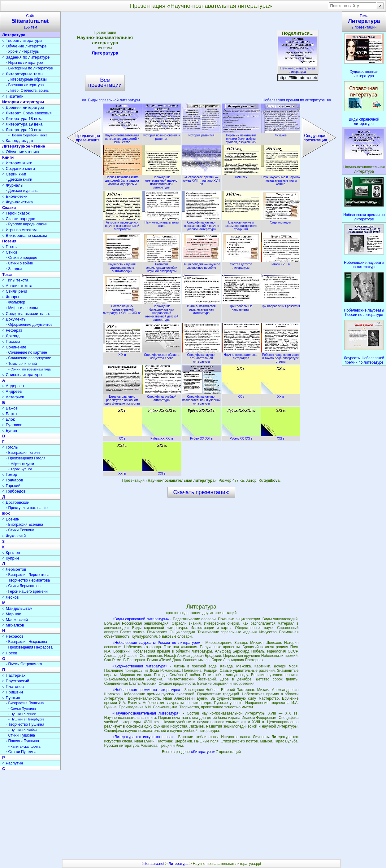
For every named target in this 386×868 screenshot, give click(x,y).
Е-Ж (6, 514)
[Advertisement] (201, 59)
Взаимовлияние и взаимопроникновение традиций (241, 224)
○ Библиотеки (15, 196)
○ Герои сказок (16, 213)
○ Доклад (11, 336)
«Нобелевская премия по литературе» (146, 690)
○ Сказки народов (19, 219)
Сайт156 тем (30, 22)
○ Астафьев (13, 397)
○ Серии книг (14, 174)
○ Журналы (13, 185)
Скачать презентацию (202, 492)
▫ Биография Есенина (24, 525)
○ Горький (11, 486)
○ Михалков (13, 625)
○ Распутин (13, 763)
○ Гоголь (10, 447)
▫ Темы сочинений (21, 364)
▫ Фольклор (15, 302)
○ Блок (9, 419)
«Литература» (203, 752)
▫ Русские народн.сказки (27, 224)
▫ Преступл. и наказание (27, 508)
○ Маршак (11, 614)
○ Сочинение (14, 347)
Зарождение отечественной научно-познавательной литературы (162, 181)
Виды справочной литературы (111, 100)
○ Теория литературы (22, 40)
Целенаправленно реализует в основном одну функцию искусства (122, 398)
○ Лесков (11, 597)
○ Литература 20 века (22, 130)
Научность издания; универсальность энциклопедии (122, 266)
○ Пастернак (14, 675)
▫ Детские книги (19, 179)
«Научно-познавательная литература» (146, 713)
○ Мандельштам (17, 608)
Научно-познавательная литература (298, 68)
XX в (241, 395)
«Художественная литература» (140, 666)
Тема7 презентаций (364, 22)
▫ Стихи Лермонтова (23, 586)
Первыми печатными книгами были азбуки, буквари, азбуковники (241, 137)
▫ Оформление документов (29, 325)
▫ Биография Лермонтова (28, 575)
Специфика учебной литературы (162, 397)
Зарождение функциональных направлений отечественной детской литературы (162, 311)
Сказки (9, 208)
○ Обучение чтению (21, 152)
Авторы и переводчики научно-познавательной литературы (122, 224)
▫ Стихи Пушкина (20, 735)
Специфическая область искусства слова (162, 355)
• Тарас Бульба (20, 469)
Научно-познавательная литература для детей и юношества (122, 137)
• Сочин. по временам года (30, 369)
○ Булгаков (12, 425)
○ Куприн (11, 558)
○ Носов (10, 653)
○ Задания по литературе (26, 57)
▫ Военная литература (25, 85)
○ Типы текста (15, 280)
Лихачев (281, 134)
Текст (7, 275)
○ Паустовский (16, 681)
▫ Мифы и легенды (22, 308)
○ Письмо (11, 341)
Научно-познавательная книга (162, 222)
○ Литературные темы (23, 74)
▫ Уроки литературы (23, 51)
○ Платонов (13, 686)
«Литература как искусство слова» (143, 737)
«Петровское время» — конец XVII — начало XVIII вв (202, 179)
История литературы (23, 102)
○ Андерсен (13, 386)
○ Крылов (11, 553)
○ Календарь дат (18, 141)
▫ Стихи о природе (22, 258)
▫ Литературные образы (26, 79)
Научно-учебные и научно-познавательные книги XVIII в (281, 179)
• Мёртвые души (21, 464)
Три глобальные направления (241, 306)
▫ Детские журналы (22, 191)
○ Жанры (11, 297)
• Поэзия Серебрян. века (28, 135)
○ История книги (17, 163)
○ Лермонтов (14, 569)
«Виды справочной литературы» (141, 619)
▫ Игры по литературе (24, 63)
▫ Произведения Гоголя (26, 458)
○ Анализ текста (17, 286)
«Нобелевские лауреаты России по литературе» (156, 643)
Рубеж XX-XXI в (162, 437)
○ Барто (9, 414)
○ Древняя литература (23, 107)
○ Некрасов (13, 636)
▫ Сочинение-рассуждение (28, 358)
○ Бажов (10, 408)
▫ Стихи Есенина (20, 530)
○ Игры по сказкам (19, 230)
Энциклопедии (281, 221)
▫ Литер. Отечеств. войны (28, 91)
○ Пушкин (11, 698)
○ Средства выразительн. (26, 314)
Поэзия (9, 241)
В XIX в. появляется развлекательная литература (202, 308)
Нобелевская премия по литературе (297, 100)
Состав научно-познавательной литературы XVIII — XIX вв (122, 308)
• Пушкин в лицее (22, 714)
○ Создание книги (19, 168)
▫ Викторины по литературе (29, 68)
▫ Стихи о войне (19, 263)
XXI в (281, 437)
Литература (105, 53)
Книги (8, 157)
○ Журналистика (17, 202)
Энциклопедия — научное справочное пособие (202, 264)
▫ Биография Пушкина (25, 703)
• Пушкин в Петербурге (26, 719)
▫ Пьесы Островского (24, 664)
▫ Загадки (14, 269)
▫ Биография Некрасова (26, 642)
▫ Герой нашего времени (27, 591)
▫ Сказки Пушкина (21, 752)
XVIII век (241, 175)
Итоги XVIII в (281, 263)
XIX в (122, 353)
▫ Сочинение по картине (26, 352)
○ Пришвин (13, 692)
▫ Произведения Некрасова (29, 647)
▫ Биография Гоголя (23, 453)
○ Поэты (10, 247)
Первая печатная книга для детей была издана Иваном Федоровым (122, 179)
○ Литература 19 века (22, 124)
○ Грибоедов (14, 491)
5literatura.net (153, 864)
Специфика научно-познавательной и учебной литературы (202, 398)
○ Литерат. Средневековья (27, 113)
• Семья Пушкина (22, 709)
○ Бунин (10, 430)
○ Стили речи (15, 291)
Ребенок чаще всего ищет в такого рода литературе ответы (281, 356)
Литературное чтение (24, 146)
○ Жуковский (14, 536)
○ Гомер (10, 474)
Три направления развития (281, 304)
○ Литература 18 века (22, 119)
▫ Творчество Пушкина (25, 724)
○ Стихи (10, 252)
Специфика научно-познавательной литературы (202, 356)
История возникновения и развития (162, 135)
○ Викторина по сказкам (24, 235)
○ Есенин (11, 519)
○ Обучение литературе (24, 46)
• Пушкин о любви (22, 730)
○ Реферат (12, 330)
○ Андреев (12, 391)
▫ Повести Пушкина (22, 741)
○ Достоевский (16, 502)
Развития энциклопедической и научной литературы (162, 266)
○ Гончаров (13, 480)
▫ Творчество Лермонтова (28, 580)
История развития (202, 134)
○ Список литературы (22, 375)
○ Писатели (13, 96)
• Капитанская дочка (24, 746)
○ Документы (14, 319)
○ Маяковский (15, 620)
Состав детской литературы (241, 264)
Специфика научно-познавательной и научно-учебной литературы (202, 224)
